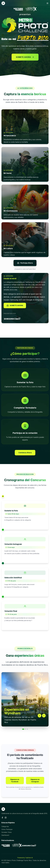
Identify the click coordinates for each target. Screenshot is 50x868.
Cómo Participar (7, 829)
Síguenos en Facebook (15, 780)
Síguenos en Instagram (35, 780)
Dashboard (5, 835)
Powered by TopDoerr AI (25, 858)
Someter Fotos (7, 832)
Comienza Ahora (25, 453)
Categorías (5, 826)
